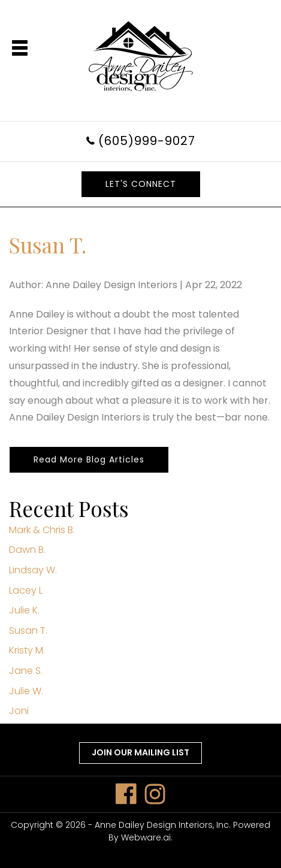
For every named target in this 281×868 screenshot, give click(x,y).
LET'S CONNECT (141, 184)
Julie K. (24, 610)
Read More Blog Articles (89, 459)
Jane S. (26, 671)
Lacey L (26, 590)
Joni (19, 711)
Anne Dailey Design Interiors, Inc (162, 825)
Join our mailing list (140, 752)
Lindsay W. (33, 570)
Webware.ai (146, 837)
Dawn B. (27, 550)
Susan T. (28, 630)
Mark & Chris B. (42, 530)
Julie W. (26, 691)
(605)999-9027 (147, 141)
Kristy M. (27, 650)
